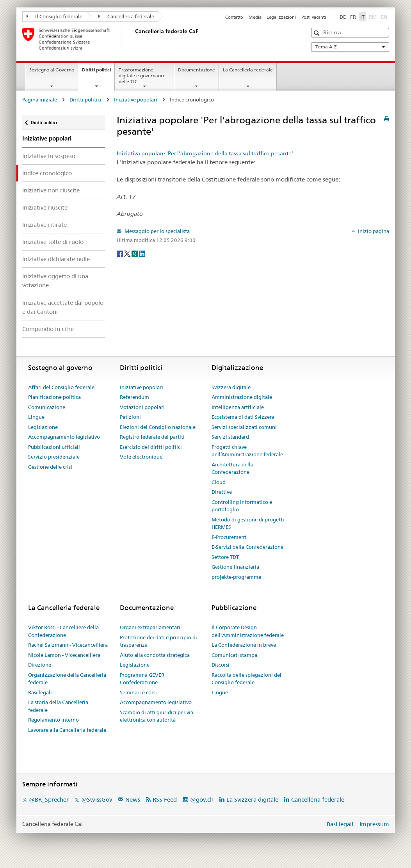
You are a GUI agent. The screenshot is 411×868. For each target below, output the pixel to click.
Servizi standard (230, 437)
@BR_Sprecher (49, 800)
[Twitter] (128, 253)
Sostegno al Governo (52, 70)
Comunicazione (47, 407)
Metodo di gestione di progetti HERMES (248, 523)
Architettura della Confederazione (232, 468)
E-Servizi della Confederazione (247, 547)
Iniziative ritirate (44, 225)
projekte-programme (236, 577)
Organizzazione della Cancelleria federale (67, 679)
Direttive (222, 492)
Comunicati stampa (234, 655)
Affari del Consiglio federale (61, 387)
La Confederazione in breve (244, 645)
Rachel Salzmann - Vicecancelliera (68, 645)
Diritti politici (98, 72)
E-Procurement (229, 537)
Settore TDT (225, 557)
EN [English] (384, 17)
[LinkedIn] (142, 253)
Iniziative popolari (136, 100)
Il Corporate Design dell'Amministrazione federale (248, 631)
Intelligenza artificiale (238, 407)
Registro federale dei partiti (152, 437)
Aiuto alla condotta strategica (155, 655)
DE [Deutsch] (343, 17)
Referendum (134, 397)
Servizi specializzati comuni (244, 427)
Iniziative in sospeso (49, 156)
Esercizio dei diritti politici (151, 447)
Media (255, 17)
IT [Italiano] (362, 17)
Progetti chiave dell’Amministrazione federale (247, 451)
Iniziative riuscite (45, 207)
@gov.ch (202, 800)
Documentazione (197, 70)
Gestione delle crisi (50, 467)
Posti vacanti (314, 17)
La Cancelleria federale (248, 70)
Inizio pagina (373, 231)
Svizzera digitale (231, 387)
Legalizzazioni (281, 17)
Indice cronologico (47, 173)
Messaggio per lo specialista (157, 231)
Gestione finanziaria (235, 567)
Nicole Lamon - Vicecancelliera (64, 655)
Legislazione (43, 427)
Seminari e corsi (138, 692)
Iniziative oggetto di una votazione (55, 281)
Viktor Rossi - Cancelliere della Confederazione (63, 631)
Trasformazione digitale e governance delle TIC (142, 76)
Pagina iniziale (40, 100)
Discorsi (221, 665)
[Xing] (135, 253)
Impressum (374, 824)
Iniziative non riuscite (51, 190)
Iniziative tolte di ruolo (53, 242)
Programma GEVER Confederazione (142, 679)
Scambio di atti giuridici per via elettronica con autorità (157, 716)
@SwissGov (97, 800)
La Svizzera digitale (252, 800)
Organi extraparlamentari (150, 627)
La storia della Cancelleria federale (58, 706)
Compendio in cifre (48, 329)
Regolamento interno (53, 720)
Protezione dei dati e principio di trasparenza (158, 641)
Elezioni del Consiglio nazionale (158, 427)
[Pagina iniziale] (133, 39)
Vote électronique (141, 457)
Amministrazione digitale (242, 397)
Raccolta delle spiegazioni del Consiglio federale (246, 679)
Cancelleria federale (126, 16)
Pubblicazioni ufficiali (54, 447)
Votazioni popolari (142, 407)
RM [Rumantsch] (373, 17)
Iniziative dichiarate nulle (56, 259)
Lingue (36, 417)
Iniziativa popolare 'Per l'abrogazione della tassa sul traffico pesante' (205, 153)
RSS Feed (165, 800)
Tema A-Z (350, 47)
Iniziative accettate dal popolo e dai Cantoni (63, 307)
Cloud (219, 482)
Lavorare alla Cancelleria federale (67, 730)
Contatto (234, 17)
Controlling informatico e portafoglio (242, 506)
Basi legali (40, 692)
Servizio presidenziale (54, 457)
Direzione (40, 665)
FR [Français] (353, 17)
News (133, 800)
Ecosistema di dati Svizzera (243, 417)
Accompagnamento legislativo (64, 437)
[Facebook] (120, 253)
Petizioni (130, 417)
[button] (318, 33)
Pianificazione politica (54, 397)
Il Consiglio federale (55, 16)
